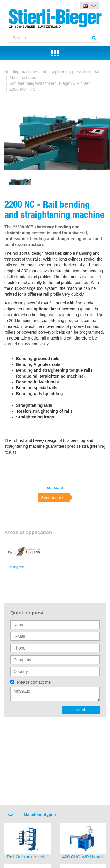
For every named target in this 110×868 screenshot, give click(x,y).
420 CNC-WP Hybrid (82, 857)
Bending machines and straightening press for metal (52, 72)
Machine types (23, 77)
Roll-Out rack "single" (28, 857)
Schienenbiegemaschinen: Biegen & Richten (50, 83)
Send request (53, 498)
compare (55, 488)
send (81, 710)
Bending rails (16, 567)
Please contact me (34, 682)
